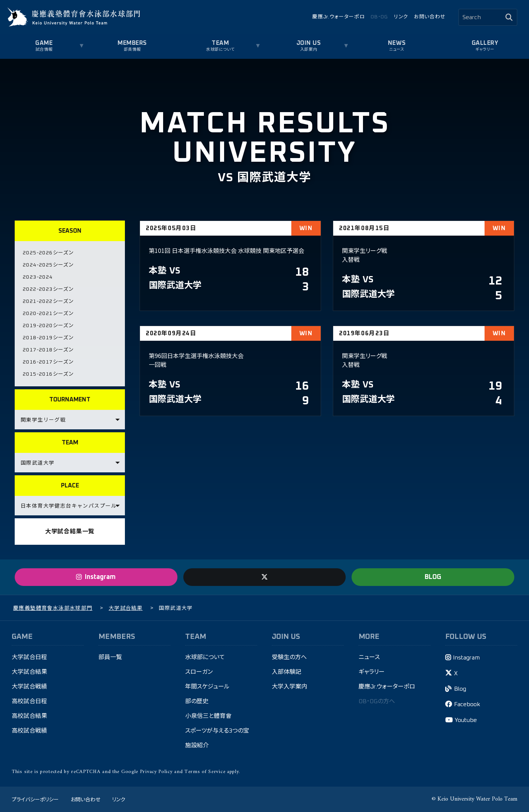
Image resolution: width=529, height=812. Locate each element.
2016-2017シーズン (48, 362)
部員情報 (132, 49)
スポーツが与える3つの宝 (217, 731)
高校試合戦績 (29, 731)
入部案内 (309, 49)
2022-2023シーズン (48, 289)
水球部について (220, 49)
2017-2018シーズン (48, 350)
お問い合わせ (430, 17)
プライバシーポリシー (35, 799)
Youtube (466, 720)
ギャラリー (485, 49)
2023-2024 (38, 277)
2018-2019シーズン (48, 338)
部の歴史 (197, 701)
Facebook (467, 704)
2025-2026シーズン (48, 253)
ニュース (397, 49)
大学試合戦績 (29, 687)
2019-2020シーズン (48, 326)
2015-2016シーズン (48, 374)
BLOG (433, 577)
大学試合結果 (29, 672)
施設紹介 (197, 745)
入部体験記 (287, 672)
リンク (401, 17)
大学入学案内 (289, 687)
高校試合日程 (29, 701)
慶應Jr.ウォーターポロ (339, 17)
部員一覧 (110, 657)
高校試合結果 (29, 716)
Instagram (466, 658)
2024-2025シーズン (48, 265)
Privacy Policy (156, 772)
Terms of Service (205, 772)
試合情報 (44, 49)
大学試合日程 (29, 657)
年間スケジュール (207, 687)
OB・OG (379, 17)
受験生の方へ (289, 657)
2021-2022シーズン (48, 301)
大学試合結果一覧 (70, 532)
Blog (460, 689)
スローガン (199, 672)
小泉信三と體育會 (208, 716)
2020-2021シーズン (48, 314)
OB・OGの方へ (377, 701)
